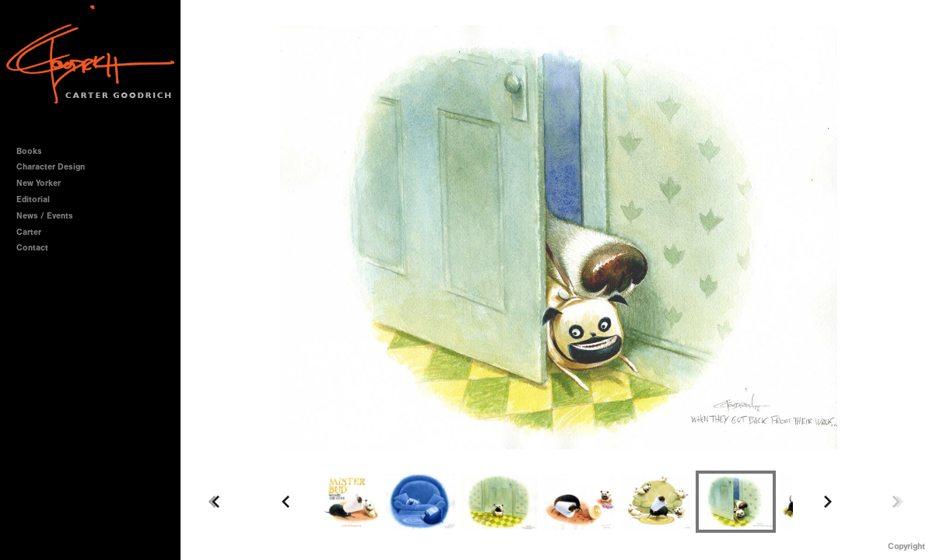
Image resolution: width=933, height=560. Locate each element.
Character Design (56, 167)
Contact (32, 248)
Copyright (907, 546)
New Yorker (39, 183)
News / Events (45, 216)
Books (35, 151)
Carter (29, 232)
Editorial (33, 199)
